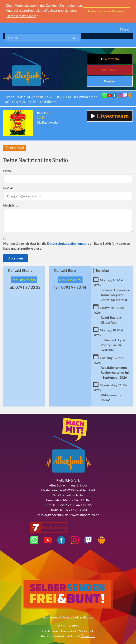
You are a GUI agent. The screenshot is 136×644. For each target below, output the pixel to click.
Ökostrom (88, 635)
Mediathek (110, 69)
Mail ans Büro (70, 279)
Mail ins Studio (24, 279)
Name (8, 170)
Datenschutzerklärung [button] (22, 16)
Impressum (51, 616)
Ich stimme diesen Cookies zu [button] (106, 11)
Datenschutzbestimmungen (67, 243)
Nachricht (11, 205)
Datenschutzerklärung (77, 616)
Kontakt (110, 80)
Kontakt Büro (65, 270)
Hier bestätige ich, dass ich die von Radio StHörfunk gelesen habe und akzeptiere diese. (67, 245)
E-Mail (8, 187)
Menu (125, 29)
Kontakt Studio (20, 270)
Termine (102, 270)
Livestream (110, 58)
